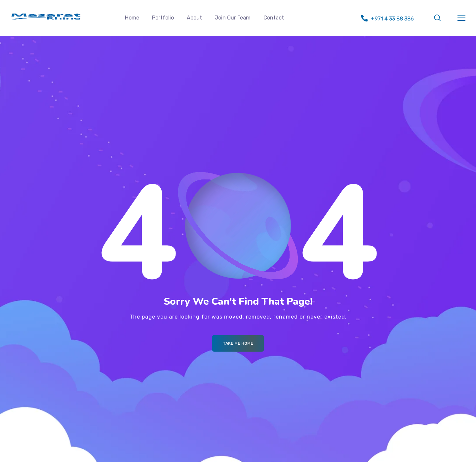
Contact (274, 18)
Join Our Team (233, 18)
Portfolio (163, 18)
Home (132, 18)
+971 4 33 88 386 (392, 19)
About (194, 18)
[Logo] (46, 17)
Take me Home (238, 343)
